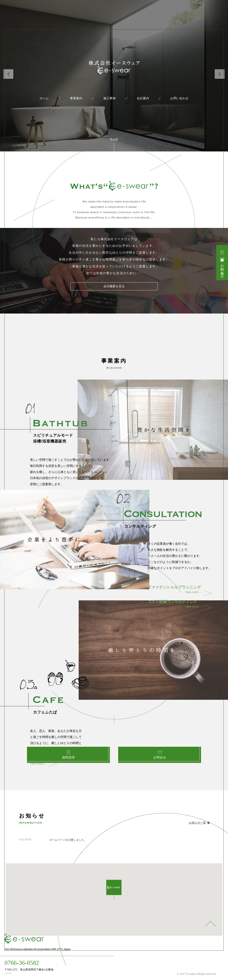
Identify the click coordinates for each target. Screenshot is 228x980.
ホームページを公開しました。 (68, 840)
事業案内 (76, 98)
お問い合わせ (179, 98)
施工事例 (109, 98)
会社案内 (143, 98)
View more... (174, 591)
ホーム (44, 98)
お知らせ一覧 (197, 823)
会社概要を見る (114, 289)
